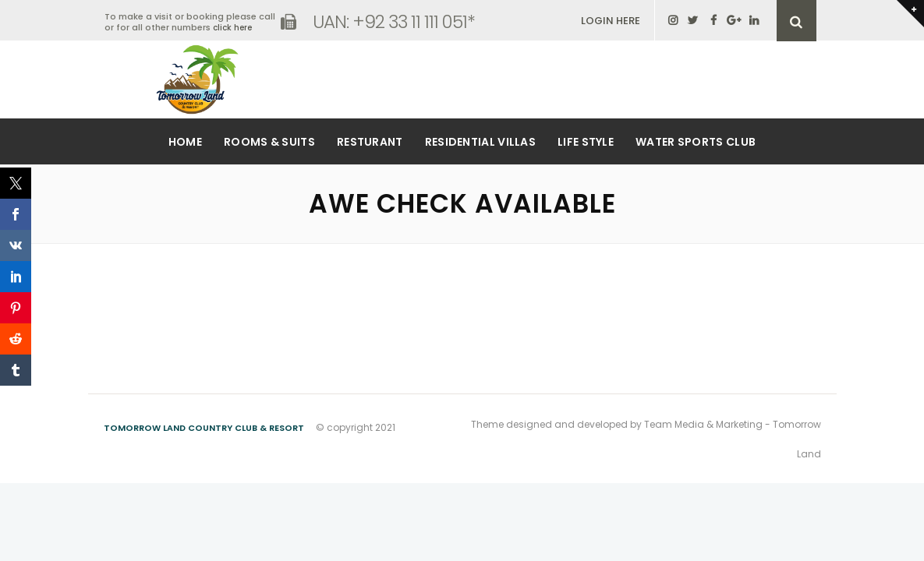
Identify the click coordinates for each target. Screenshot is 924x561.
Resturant (370, 142)
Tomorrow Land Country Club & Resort (204, 428)
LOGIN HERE (611, 21)
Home (185, 142)
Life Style (586, 142)
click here (232, 28)
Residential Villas (480, 142)
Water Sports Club (696, 142)
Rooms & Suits (269, 142)
